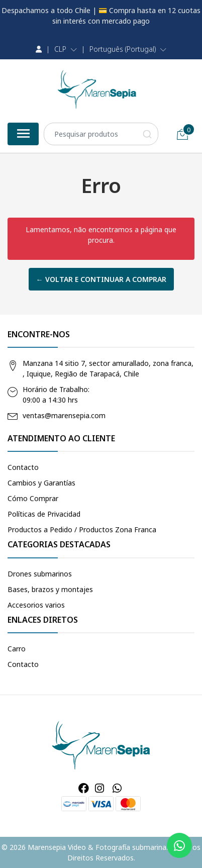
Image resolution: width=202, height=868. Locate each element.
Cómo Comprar (33, 498)
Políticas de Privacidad (44, 514)
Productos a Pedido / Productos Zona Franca (82, 529)
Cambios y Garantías (41, 483)
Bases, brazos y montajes (50, 589)
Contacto (23, 467)
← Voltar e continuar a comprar (101, 279)
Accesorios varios (36, 605)
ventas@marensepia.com (64, 415)
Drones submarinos (40, 574)
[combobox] (101, 134)
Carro (17, 649)
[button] (66, 49)
